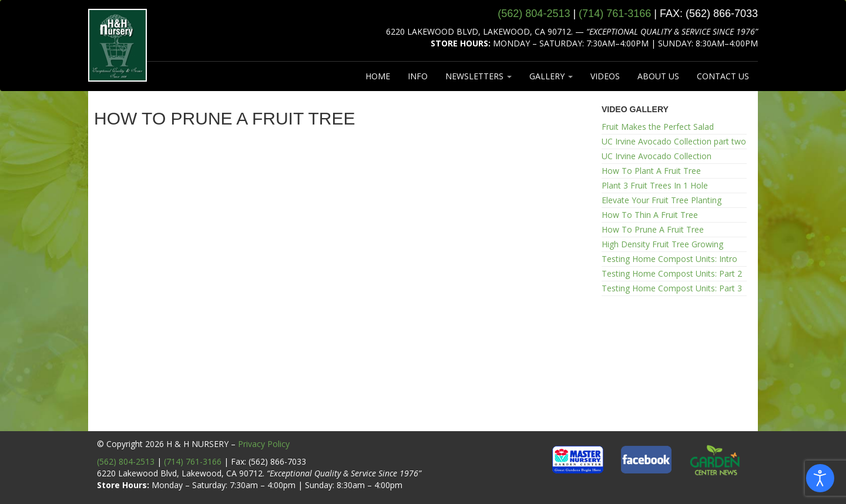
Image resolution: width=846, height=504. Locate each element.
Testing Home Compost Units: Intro (669, 259)
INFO (418, 76)
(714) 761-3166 (193, 461)
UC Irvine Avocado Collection (657, 156)
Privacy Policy (264, 444)
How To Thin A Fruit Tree (650, 215)
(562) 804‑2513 (534, 14)
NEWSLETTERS (479, 76)
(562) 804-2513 (126, 461)
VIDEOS (605, 76)
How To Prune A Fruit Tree (653, 229)
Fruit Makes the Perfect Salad (658, 127)
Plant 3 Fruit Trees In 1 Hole (655, 185)
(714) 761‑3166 (615, 14)
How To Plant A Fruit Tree (651, 171)
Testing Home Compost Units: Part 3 (672, 288)
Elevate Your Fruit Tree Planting (662, 200)
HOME (378, 76)
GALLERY (551, 76)
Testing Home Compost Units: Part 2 (672, 273)
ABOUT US (658, 76)
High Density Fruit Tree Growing (662, 244)
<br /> (339, 285)
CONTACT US (723, 76)
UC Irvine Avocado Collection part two (674, 141)
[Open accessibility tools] (820, 478)
